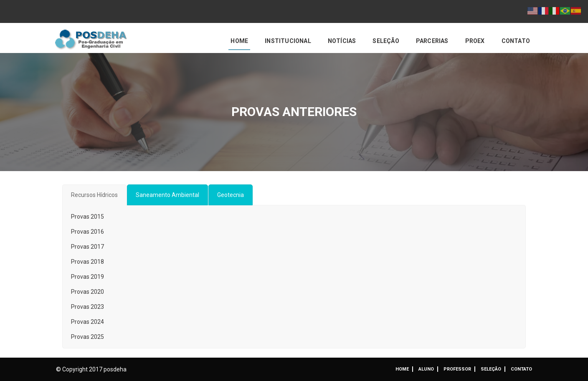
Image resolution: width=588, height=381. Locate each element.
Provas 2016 (87, 232)
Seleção (386, 41)
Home (239, 41)
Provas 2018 (87, 262)
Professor (457, 369)
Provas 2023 (87, 307)
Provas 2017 (87, 247)
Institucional (288, 41)
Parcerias (432, 41)
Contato (516, 41)
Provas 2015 (87, 217)
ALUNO (426, 369)
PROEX (475, 41)
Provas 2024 (87, 322)
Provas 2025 (87, 337)
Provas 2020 (87, 292)
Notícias (342, 41)
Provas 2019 (87, 277)
